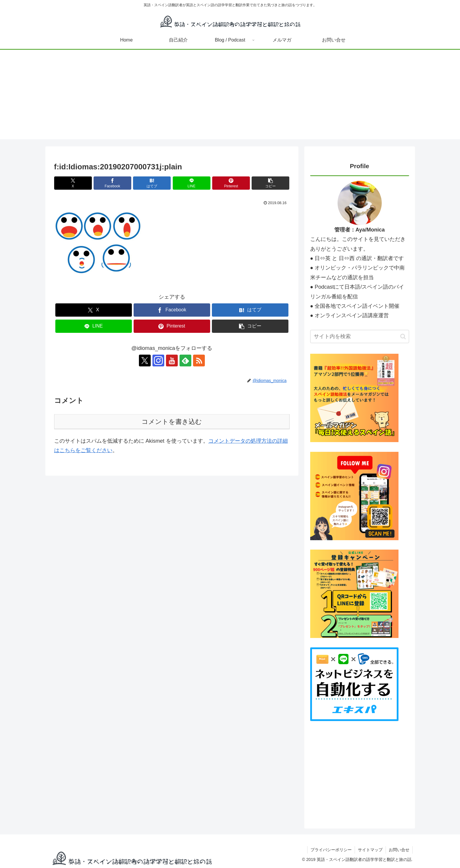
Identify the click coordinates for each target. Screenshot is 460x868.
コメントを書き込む (172, 422)
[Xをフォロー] (145, 361)
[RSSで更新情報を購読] (199, 361)
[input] (360, 337)
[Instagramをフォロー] (158, 361)
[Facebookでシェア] (112, 183)
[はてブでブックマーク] (152, 183)
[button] (270, 183)
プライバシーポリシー (331, 850)
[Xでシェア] (73, 183)
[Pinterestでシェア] (231, 183)
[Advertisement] (230, 98)
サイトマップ (370, 850)
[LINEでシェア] (192, 183)
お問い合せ (399, 850)
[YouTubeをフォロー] (172, 361)
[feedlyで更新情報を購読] (185, 361)
